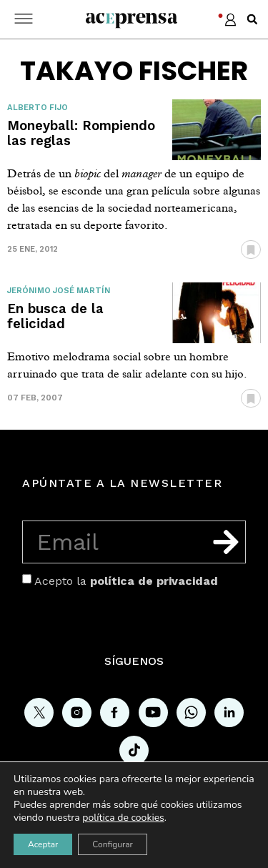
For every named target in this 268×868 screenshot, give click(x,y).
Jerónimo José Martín (59, 291)
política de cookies (123, 818)
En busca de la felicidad (55, 316)
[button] (252, 19)
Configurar (113, 844)
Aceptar (43, 844)
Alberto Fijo (38, 108)
